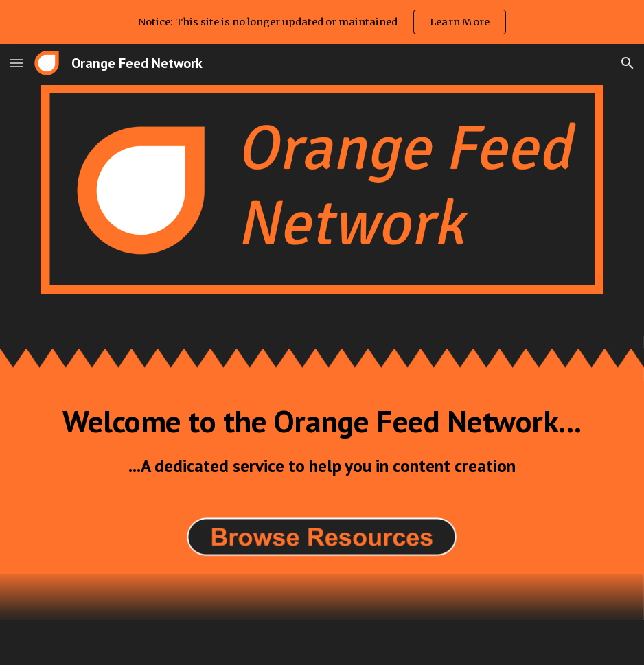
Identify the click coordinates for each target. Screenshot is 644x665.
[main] (322, 441)
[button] (16, 63)
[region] (322, 22)
